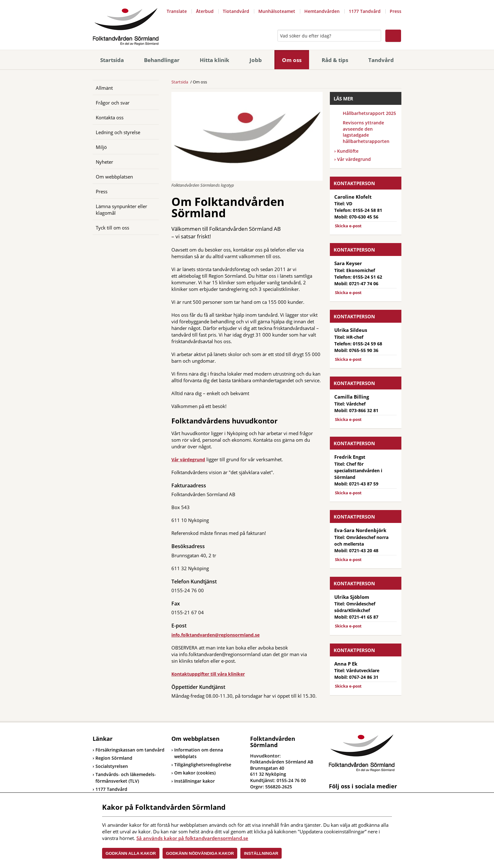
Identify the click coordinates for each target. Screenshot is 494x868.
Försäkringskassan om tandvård (129, 750)
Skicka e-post (348, 226)
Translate (177, 11)
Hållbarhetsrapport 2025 (369, 113)
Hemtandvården (322, 11)
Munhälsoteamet (277, 11)
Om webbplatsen (114, 177)
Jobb (256, 60)
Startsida (112, 60)
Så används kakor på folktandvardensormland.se (192, 838)
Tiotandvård (236, 11)
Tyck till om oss (112, 228)
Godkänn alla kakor (131, 853)
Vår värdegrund (188, 460)
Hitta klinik (215, 60)
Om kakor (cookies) (195, 773)
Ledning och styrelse (118, 132)
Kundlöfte (348, 151)
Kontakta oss (110, 117)
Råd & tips (335, 60)
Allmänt (104, 88)
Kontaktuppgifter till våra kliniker (208, 674)
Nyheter (104, 162)
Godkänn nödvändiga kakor (200, 853)
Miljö (101, 147)
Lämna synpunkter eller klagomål (121, 210)
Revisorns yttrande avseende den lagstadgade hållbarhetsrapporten (366, 132)
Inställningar (261, 853)
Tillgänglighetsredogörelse (203, 765)
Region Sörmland (112, 758)
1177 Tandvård (365, 11)
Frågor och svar (113, 103)
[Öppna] (149, 88)
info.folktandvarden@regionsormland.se (215, 635)
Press (396, 11)
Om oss (292, 60)
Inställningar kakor (195, 781)
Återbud (205, 11)
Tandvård (381, 60)
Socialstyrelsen (110, 766)
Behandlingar (162, 60)
